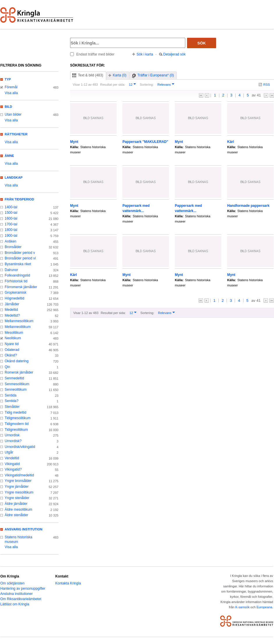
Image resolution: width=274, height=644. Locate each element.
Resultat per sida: (113, 85)
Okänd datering (17, 361)
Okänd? (11, 355)
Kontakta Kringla (68, 583)
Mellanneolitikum (18, 327)
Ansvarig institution (24, 529)
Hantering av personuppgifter (23, 589)
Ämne (9, 156)
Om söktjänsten (12, 583)
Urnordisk (12, 435)
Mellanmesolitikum (19, 321)
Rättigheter (16, 134)
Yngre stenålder (17, 498)
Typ (8, 79)
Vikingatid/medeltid (19, 475)
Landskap (14, 177)
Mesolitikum (14, 333)
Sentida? (11, 401)
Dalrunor (11, 270)
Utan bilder (13, 114)
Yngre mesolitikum (19, 492)
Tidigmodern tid (17, 424)
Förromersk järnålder (21, 287)
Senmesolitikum (17, 384)
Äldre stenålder (16, 515)
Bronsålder (13, 247)
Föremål (11, 87)
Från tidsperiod (19, 199)
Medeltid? (12, 315)
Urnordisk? (13, 441)
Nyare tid (12, 344)
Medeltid (11, 310)
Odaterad (12, 350)
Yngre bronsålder (18, 481)
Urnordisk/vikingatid (20, 447)
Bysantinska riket (18, 264)
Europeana (264, 607)
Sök (202, 43)
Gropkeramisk (16, 293)
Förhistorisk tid (16, 281)
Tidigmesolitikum (18, 418)
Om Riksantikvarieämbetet (21, 599)
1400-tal (11, 207)
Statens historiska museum (18, 539)
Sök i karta (145, 54)
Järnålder (12, 304)
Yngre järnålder (17, 487)
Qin (7, 367)
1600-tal (11, 218)
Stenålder (12, 407)
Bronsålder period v (20, 253)
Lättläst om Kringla (15, 604)
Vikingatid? (13, 469)
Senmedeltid (14, 378)
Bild (8, 107)
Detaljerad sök (174, 54)
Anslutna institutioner (16, 594)
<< (201, 95)
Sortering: (147, 85)
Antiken (10, 241)
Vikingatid (12, 464)
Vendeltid (12, 458)
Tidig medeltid (15, 412)
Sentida (11, 395)
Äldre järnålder (16, 504)
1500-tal (11, 213)
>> (272, 95)
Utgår (9, 452)
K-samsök (242, 607)
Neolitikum (13, 338)
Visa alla (11, 93)
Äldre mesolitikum (18, 510)
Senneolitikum (16, 390)
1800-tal (11, 230)
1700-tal (11, 224)
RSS (267, 85)
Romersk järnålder (19, 372)
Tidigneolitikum (16, 430)
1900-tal (11, 236)
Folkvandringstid (17, 275)
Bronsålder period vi (20, 258)
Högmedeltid (14, 298)
